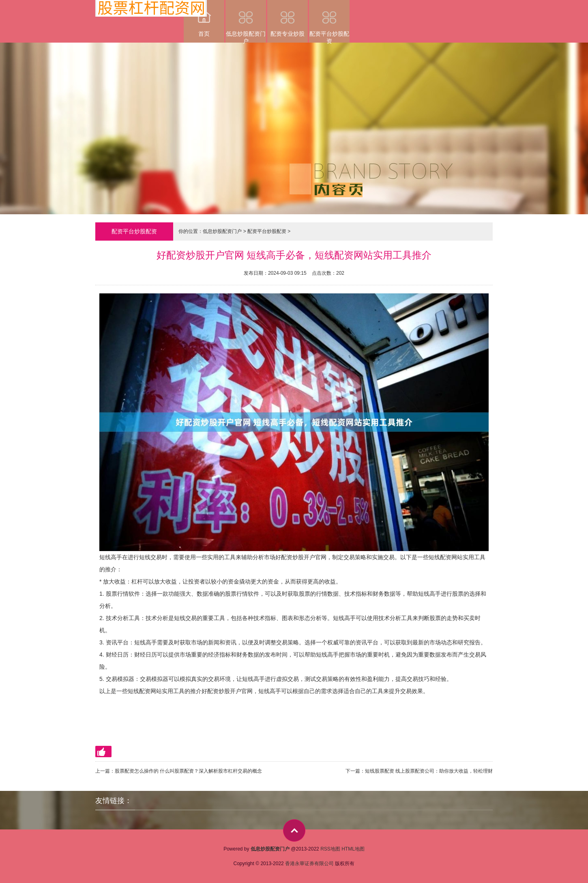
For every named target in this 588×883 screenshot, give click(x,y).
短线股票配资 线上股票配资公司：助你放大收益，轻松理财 (429, 771)
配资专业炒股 (288, 18)
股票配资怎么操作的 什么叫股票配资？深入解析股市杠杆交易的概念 (188, 771)
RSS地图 (330, 849)
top (294, 830)
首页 (204, 18)
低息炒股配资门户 (246, 21)
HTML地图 (353, 849)
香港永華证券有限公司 (309, 864)
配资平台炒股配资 (329, 21)
